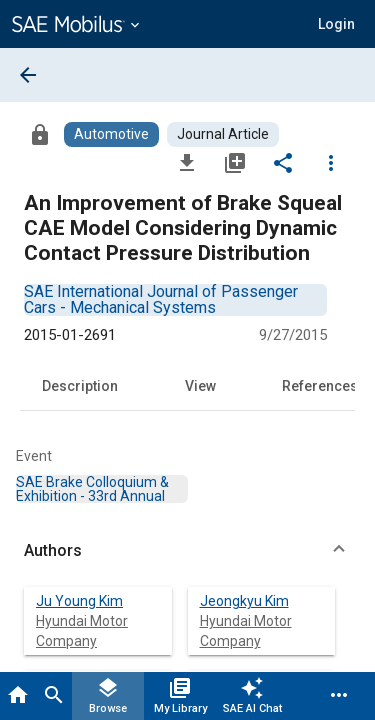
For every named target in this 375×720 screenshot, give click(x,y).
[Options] (331, 162)
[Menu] (339, 696)
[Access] (40, 134)
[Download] (187, 162)
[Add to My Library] (235, 162)
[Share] (283, 162)
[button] (336, 24)
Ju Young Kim (79, 601)
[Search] (54, 696)
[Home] (18, 696)
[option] (161, 299)
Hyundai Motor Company (82, 631)
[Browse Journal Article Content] (223, 134)
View (200, 386)
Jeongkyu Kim (244, 601)
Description (80, 386)
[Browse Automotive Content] (111, 134)
